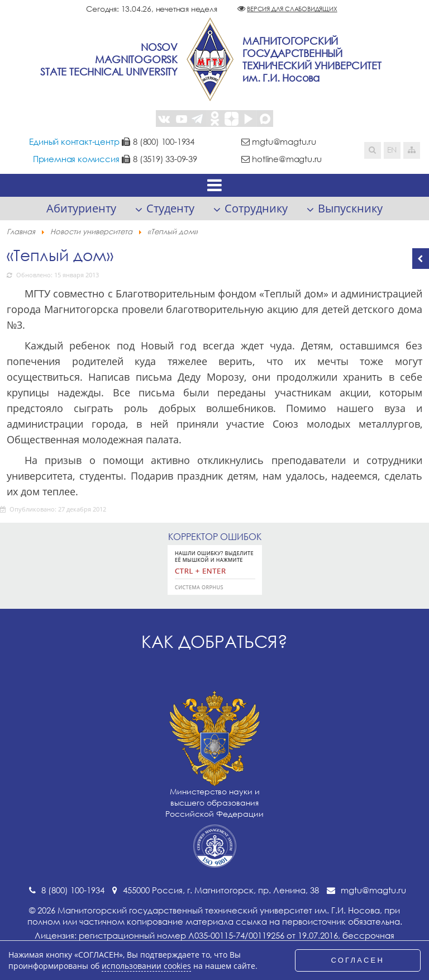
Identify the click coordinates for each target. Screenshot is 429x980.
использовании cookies (146, 966)
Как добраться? (214, 642)
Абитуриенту (81, 208)
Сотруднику (256, 208)
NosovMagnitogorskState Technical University (109, 59)
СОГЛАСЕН (358, 960)
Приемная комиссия (76, 159)
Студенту (170, 208)
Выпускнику (350, 208)
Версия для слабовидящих (292, 9)
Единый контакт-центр (74, 141)
